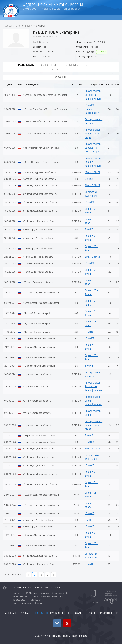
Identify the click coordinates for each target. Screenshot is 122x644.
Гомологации (105, 613)
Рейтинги (52, 69)
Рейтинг (67, 613)
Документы (80, 613)
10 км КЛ (90, 203)
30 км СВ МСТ (92, 173)
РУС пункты (48, 65)
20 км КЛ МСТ (93, 449)
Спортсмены (23, 26)
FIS (85, 65)
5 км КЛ (89, 230)
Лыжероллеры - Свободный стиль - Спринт (94, 148)
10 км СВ (90, 332)
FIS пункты (71, 65)
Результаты (26, 65)
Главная (7, 26)
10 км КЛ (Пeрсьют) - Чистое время (93, 109)
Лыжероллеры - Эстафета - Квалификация (94, 95)
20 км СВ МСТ (92, 186)
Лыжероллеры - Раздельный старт (94, 134)
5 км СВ (89, 179)
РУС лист (55, 613)
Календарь (10, 613)
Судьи (92, 613)
